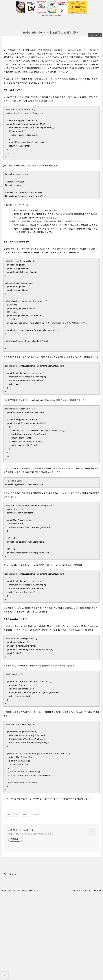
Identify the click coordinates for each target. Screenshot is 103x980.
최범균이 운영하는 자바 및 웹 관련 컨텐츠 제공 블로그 (31, 920)
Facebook (22, 976)
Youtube (29, 976)
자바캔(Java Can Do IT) (20, 916)
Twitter (15, 976)
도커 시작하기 (55, 15)
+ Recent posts (10, 960)
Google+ (36, 976)
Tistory (83, 976)
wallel (99, 976)
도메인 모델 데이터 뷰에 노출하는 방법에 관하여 (51, 32)
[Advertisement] (51, 68)
